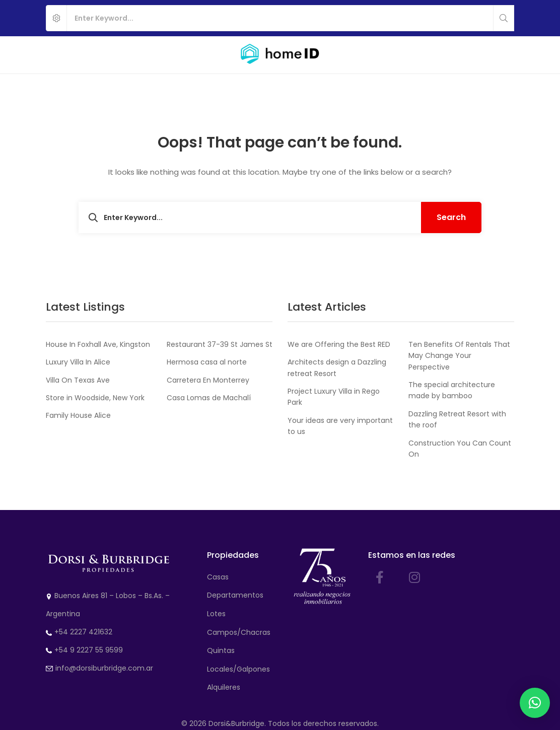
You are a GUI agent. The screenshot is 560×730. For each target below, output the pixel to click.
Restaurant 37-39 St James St (220, 344)
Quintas (221, 650)
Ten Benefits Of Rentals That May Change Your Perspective (459, 356)
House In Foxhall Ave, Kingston (98, 344)
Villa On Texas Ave (78, 380)
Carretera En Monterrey (208, 380)
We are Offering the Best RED (339, 344)
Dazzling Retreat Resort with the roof (457, 419)
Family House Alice (78, 415)
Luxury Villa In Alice (78, 362)
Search (451, 217)
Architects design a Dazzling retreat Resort (337, 368)
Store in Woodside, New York (95, 398)
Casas (218, 577)
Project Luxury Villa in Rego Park (334, 397)
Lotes (216, 614)
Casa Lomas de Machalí (209, 398)
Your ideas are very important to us (340, 426)
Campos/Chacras (239, 632)
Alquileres (224, 687)
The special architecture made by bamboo (452, 390)
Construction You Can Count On (460, 449)
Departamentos (235, 595)
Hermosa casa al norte (207, 362)
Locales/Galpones (238, 669)
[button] (535, 703)
